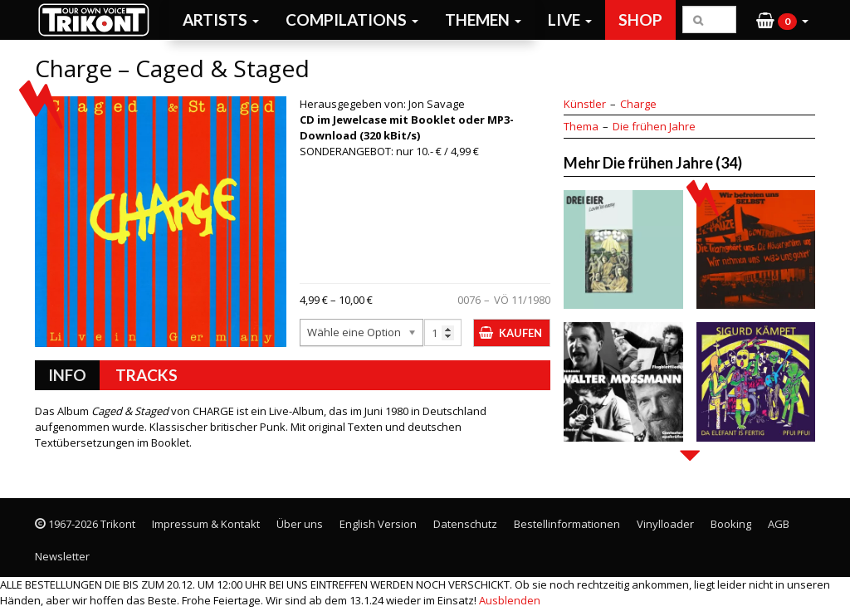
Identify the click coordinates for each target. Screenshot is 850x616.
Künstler (585, 104)
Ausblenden (510, 600)
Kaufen (520, 333)
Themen (483, 20)
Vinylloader (665, 524)
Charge (638, 104)
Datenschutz (465, 524)
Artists (221, 20)
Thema (581, 126)
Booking (731, 524)
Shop (640, 20)
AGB (779, 524)
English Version (378, 524)
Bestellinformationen (567, 524)
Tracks (147, 375)
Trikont (99, 20)
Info (67, 375)
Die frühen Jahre (654, 126)
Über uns (300, 524)
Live (570, 20)
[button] (782, 20)
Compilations (352, 20)
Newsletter (62, 556)
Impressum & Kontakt (206, 524)
